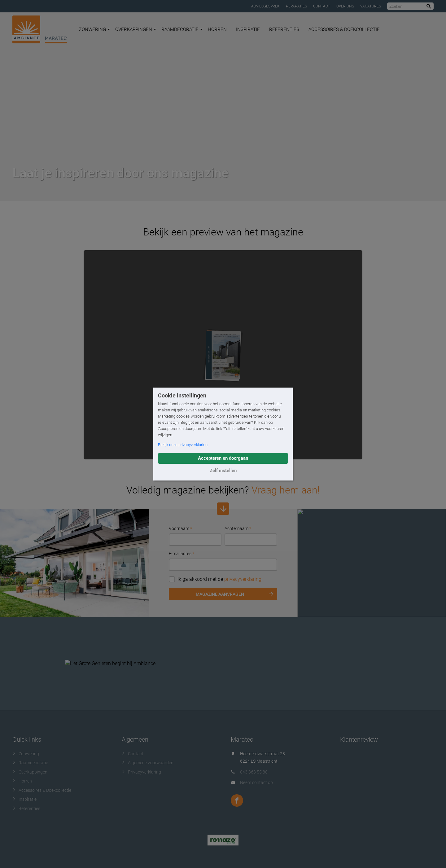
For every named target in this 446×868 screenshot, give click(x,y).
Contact (322, 6)
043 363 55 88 (254, 772)
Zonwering (94, 29)
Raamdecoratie (182, 29)
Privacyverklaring (141, 772)
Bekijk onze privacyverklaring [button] (183, 445)
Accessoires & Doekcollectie (344, 29)
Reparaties (296, 6)
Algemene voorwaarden (148, 763)
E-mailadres (181, 554)
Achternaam (238, 528)
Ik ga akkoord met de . (216, 579)
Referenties (284, 29)
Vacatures (371, 6)
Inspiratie (248, 29)
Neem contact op (256, 783)
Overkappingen (136, 29)
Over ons (345, 6)
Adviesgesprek (265, 6)
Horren (217, 29)
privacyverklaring (243, 579)
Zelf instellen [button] (223, 471)
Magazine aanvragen (220, 594)
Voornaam (180, 528)
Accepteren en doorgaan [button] (223, 458)
